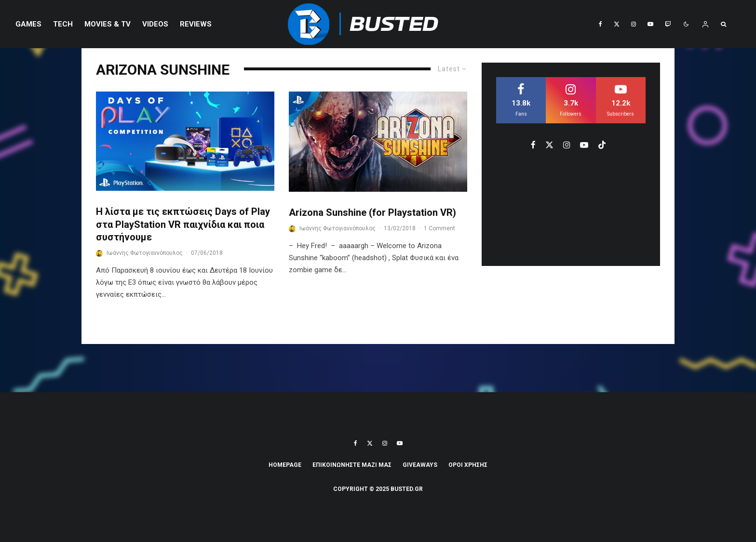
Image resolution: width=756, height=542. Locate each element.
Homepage (285, 465)
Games (28, 24)
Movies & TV (108, 24)
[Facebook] (601, 24)
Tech (63, 24)
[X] (617, 24)
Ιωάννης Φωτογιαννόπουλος (145, 253)
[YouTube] (650, 24)
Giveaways (420, 465)
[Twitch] (668, 24)
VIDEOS (155, 24)
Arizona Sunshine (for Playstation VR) (372, 212)
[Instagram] (634, 24)
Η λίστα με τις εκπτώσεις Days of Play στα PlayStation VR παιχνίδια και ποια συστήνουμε (183, 224)
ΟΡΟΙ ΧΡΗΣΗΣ (468, 465)
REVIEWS (196, 24)
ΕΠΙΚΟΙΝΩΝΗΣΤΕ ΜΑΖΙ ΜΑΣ (352, 465)
